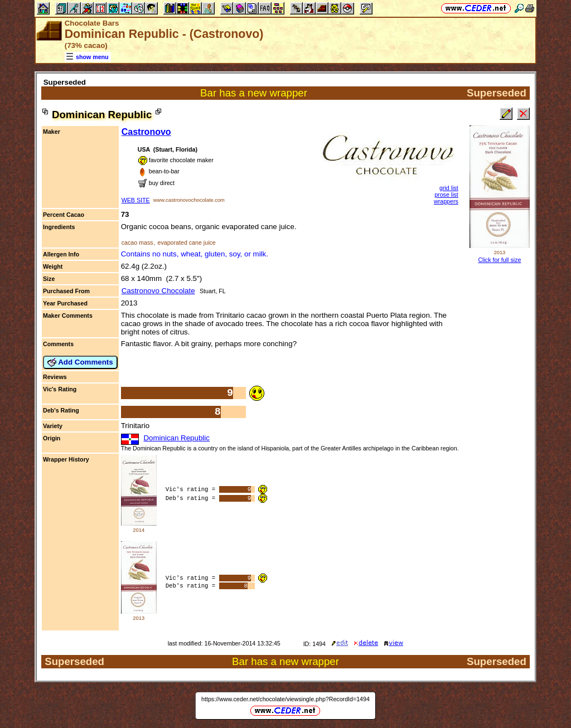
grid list (449, 188)
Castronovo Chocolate (158, 291)
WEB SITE (136, 200)
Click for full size (499, 260)
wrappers (446, 201)
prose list (446, 195)
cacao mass (137, 242)
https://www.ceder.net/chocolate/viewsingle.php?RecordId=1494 (285, 699)
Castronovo (146, 132)
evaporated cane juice (186, 242)
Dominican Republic (176, 438)
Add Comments (80, 362)
